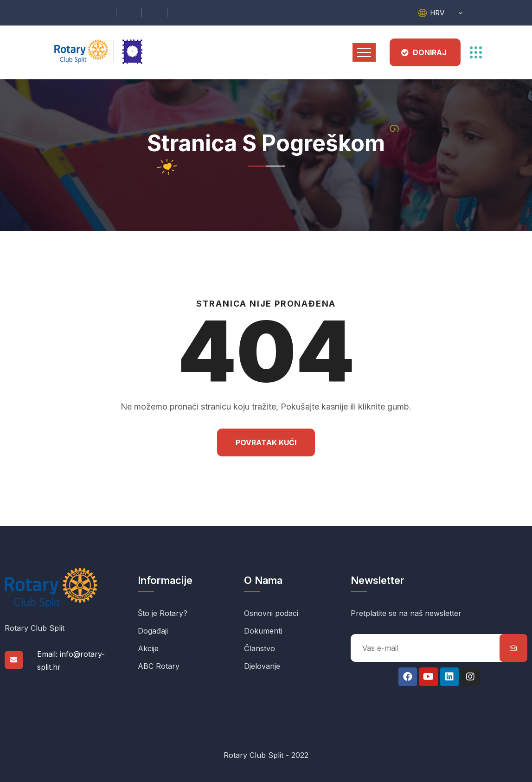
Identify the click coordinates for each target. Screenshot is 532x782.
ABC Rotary (159, 666)
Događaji (153, 631)
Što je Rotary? (163, 613)
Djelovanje (262, 666)
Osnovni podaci (271, 613)
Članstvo (260, 648)
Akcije (148, 648)
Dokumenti (263, 631)
